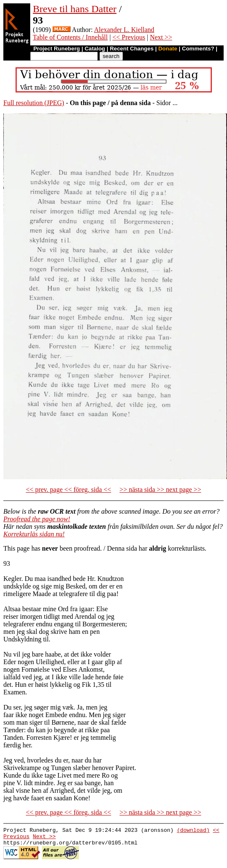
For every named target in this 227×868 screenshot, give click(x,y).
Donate (168, 49)
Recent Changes (132, 49)
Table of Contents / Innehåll (70, 37)
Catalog (95, 49)
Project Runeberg (56, 49)
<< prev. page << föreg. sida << (69, 489)
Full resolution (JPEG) (34, 103)
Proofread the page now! (37, 519)
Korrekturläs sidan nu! (34, 534)
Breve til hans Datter (74, 9)
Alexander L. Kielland (124, 30)
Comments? (198, 49)
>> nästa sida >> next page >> (160, 489)
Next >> (161, 37)
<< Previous (129, 37)
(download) (193, 831)
